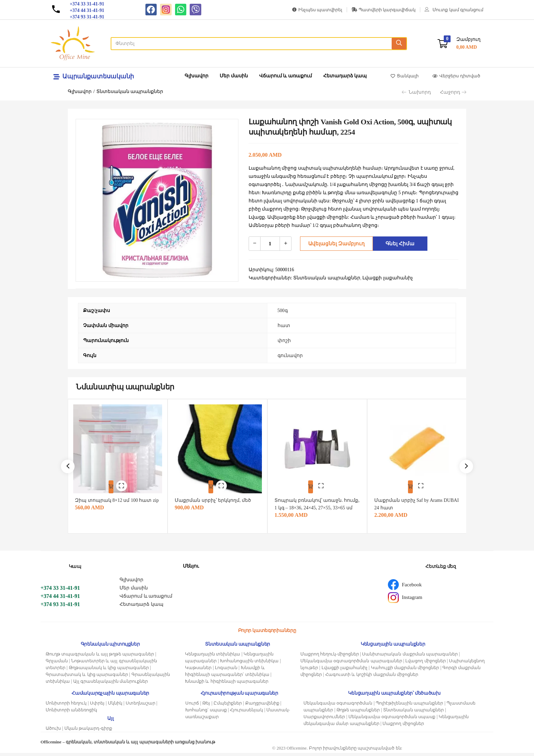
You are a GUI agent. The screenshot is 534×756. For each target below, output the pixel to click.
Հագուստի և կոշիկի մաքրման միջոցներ (372, 677)
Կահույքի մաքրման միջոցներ (405, 671)
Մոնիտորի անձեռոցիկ (71, 713)
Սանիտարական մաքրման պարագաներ (410, 657)
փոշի (284, 341)
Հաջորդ (453, 92)
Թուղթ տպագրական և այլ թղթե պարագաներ (100, 657)
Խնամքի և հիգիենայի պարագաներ (227, 684)
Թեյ (206, 706)
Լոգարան (226, 671)
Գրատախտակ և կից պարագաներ (87, 677)
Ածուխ (53, 731)
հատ (284, 326)
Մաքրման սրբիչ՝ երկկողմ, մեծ (216, 496)
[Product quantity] (270, 244)
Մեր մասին (234, 76)
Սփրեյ (97, 706)
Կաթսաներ (198, 671)
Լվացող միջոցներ (425, 664)
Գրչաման (57, 664)
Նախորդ (416, 92)
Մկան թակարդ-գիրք (88, 731)
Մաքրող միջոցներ (403, 727)
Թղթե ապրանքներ (358, 713)
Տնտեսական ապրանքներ (130, 91)
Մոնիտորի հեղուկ (66, 706)
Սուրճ (192, 706)
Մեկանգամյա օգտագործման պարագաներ (351, 664)
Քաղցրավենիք (262, 706)
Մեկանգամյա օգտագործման (338, 706)
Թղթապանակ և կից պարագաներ (109, 671)
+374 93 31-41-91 (60, 607)
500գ (283, 311)
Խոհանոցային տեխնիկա (249, 664)
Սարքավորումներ (324, 720)
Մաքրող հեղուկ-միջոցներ (330, 657)
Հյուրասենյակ (246, 713)
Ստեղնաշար (140, 706)
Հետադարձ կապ (345, 76)
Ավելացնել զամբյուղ (334, 243)
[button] (459, 43)
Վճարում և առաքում (286, 76)
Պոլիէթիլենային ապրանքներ (409, 706)
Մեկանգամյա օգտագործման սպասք (392, 720)
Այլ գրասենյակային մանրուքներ (111, 684)
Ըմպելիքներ (228, 706)
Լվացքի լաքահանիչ (344, 671)
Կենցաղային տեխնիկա (213, 657)
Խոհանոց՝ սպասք (206, 713)
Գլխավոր (197, 76)
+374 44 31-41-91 (60, 599)
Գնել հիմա (398, 243)
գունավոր (290, 356)
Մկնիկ (115, 706)
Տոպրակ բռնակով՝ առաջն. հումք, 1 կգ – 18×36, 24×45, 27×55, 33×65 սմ (315, 503)
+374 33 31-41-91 (60, 591)
